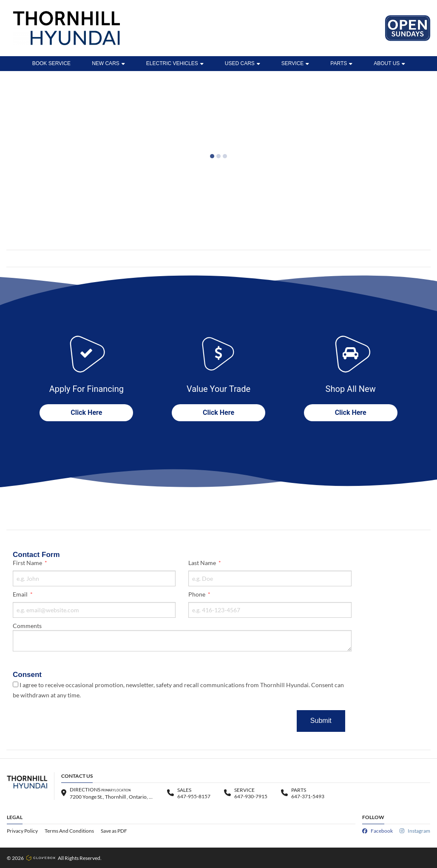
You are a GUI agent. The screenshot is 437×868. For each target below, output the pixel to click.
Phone (197, 594)
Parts (341, 63)
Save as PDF (114, 831)
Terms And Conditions (69, 831)
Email (21, 594)
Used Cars (243, 63)
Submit (321, 721)
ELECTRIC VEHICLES (175, 63)
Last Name (203, 563)
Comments (27, 626)
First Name (28, 563)
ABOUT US (389, 63)
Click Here (86, 413)
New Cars (108, 63)
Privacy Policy (22, 831)
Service (295, 63)
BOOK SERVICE (51, 63)
